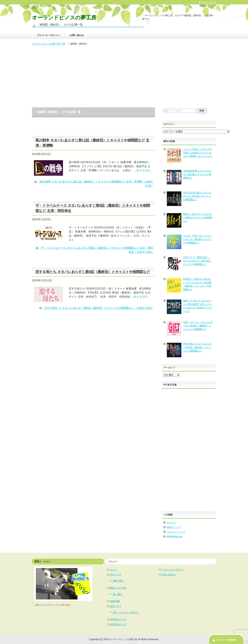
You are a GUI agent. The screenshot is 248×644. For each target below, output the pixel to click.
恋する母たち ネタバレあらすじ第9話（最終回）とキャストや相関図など (93, 272)
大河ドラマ (115, 575)
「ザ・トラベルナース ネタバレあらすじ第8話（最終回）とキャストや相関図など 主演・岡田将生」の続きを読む (96, 250)
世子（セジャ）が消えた (126, 612)
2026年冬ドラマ (118, 619)
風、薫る (118, 594)
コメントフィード (176, 532)
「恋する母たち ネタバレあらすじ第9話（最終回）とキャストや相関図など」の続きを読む (98, 308)
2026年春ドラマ (118, 624)
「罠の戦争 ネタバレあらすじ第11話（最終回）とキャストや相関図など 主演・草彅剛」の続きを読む (95, 184)
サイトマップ (209, 2)
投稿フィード (174, 527)
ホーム (113, 570)
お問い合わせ (77, 35)
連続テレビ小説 (118, 588)
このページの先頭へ (226, 640)
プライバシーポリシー (48, 35)
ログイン (171, 523)
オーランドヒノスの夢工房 (64, 18)
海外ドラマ (115, 606)
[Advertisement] (124, 77)
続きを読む (144, 170)
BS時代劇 (115, 601)
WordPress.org (175, 536)
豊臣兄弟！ (119, 581)
